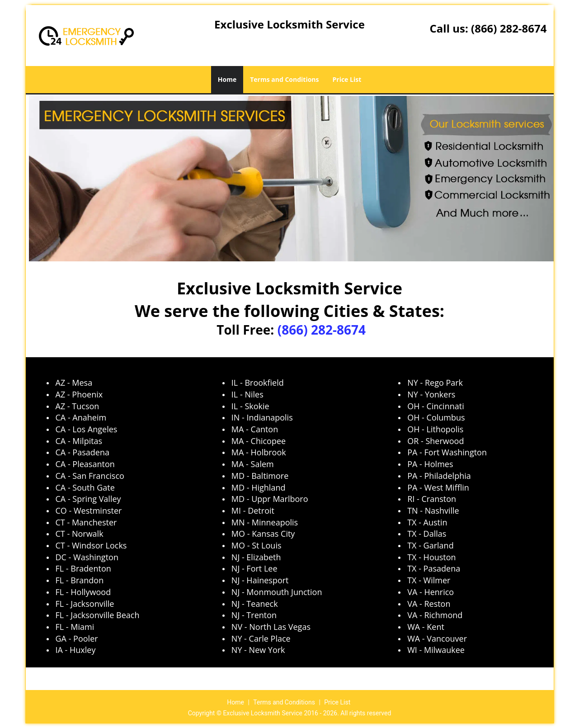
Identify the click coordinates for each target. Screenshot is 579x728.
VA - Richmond (435, 615)
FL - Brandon (80, 580)
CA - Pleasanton (85, 464)
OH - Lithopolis (435, 429)
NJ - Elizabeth (256, 557)
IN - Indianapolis (262, 417)
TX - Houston (431, 557)
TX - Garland (431, 545)
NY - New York (258, 650)
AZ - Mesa (74, 383)
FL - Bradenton (83, 568)
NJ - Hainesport (260, 580)
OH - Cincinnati (436, 406)
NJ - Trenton (254, 615)
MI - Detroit (253, 511)
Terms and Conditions (284, 79)
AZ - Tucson (78, 406)
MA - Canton (255, 429)
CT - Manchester (86, 522)
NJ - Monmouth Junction (277, 592)
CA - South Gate (85, 487)
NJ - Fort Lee (254, 568)
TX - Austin (427, 522)
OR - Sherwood (435, 441)
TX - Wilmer (429, 580)
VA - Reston (429, 604)
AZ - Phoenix (79, 394)
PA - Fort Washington (447, 452)
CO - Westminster (89, 511)
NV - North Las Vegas (271, 627)
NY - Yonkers (431, 394)
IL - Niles (247, 394)
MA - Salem (253, 464)
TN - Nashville (433, 511)
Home (227, 79)
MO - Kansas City (263, 534)
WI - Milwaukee (436, 650)
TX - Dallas (427, 534)
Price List (347, 79)
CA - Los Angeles (87, 429)
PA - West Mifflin (438, 487)
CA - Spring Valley (88, 499)
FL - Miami (75, 627)
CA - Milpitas (79, 441)
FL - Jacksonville (85, 604)
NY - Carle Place (261, 638)
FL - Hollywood (83, 592)
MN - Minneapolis (265, 522)
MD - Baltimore (260, 476)
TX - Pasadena (434, 568)
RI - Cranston (432, 499)
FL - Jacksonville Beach (98, 615)
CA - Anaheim (81, 417)
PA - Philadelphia (439, 476)
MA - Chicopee (259, 441)
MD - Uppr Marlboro (270, 499)
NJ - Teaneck (255, 604)
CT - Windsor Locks (91, 545)
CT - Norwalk (80, 534)
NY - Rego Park (435, 383)
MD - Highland (259, 487)
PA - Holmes (430, 464)
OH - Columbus (436, 417)
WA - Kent (426, 627)
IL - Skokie (250, 406)
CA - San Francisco (90, 476)
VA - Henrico (431, 592)
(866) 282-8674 (509, 28)
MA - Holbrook (259, 452)
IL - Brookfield (258, 383)
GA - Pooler (77, 638)
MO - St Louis (257, 545)
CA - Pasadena (82, 452)
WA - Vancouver (437, 638)
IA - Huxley (76, 650)
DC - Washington (87, 557)
